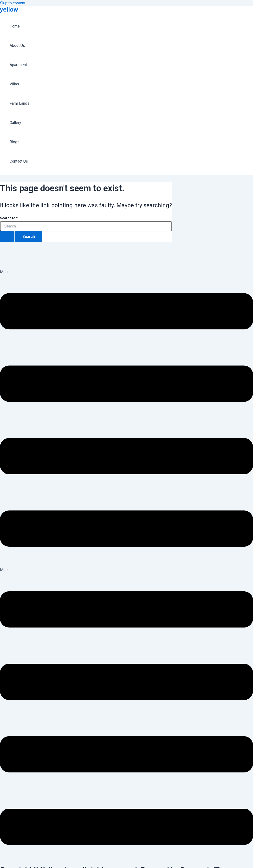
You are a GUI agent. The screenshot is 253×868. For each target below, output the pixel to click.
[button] (126, 418)
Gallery (15, 123)
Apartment (18, 65)
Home (15, 26)
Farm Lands (19, 103)
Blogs (15, 142)
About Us (17, 45)
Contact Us (19, 161)
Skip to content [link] (13, 3)
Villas (14, 84)
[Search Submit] (7, 237)
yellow (9, 9)
